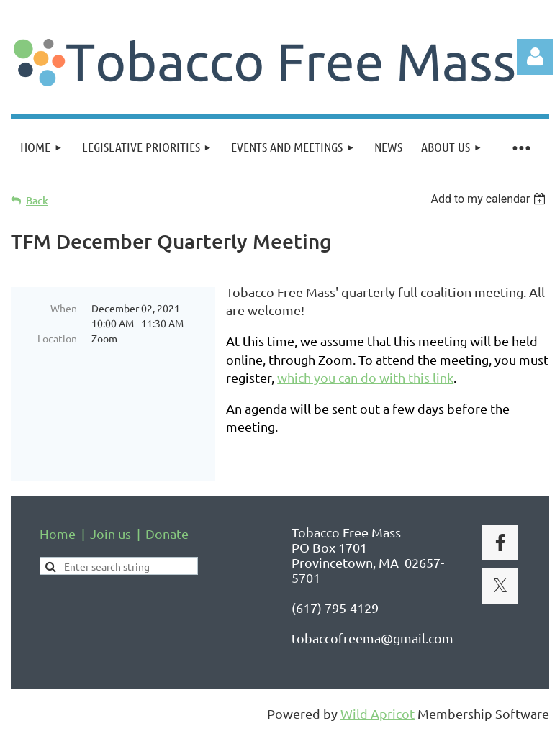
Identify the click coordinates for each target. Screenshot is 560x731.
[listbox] (490, 199)
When (64, 308)
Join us (110, 534)
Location (57, 338)
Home (58, 534)
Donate (167, 534)
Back (37, 200)
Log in (535, 57)
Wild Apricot (378, 713)
